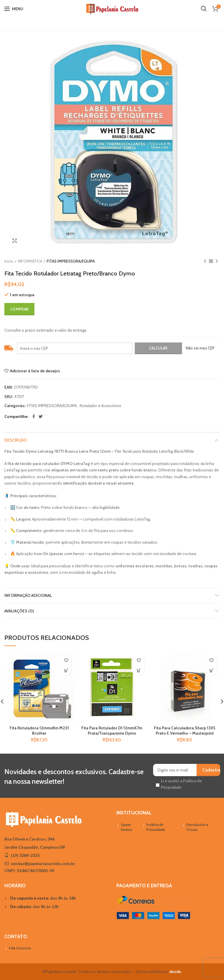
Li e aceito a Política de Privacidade (181, 784)
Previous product (205, 261)
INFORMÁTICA (30, 261)
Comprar (19, 309)
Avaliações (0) (19, 611)
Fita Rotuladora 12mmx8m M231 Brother (39, 731)
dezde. (175, 972)
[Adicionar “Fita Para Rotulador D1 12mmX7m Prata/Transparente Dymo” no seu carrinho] (139, 670)
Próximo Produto (217, 261)
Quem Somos (126, 827)
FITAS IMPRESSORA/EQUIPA (71, 261)
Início (9, 261)
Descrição (15, 440)
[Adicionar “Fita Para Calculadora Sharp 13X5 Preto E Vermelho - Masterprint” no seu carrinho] (212, 670)
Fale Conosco (20, 948)
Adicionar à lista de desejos (35, 371)
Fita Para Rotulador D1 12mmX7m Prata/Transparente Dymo (112, 731)
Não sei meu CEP (200, 348)
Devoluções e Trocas (197, 827)
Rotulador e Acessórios (100, 406)
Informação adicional (28, 595)
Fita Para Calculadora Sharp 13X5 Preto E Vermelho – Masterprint (185, 731)
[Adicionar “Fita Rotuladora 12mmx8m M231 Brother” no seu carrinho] (66, 670)
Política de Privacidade (156, 827)
